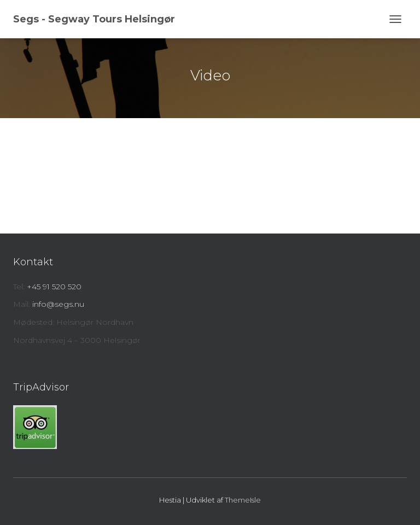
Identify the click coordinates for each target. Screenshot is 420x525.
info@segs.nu (58, 304)
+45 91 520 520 (54, 287)
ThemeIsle (243, 500)
